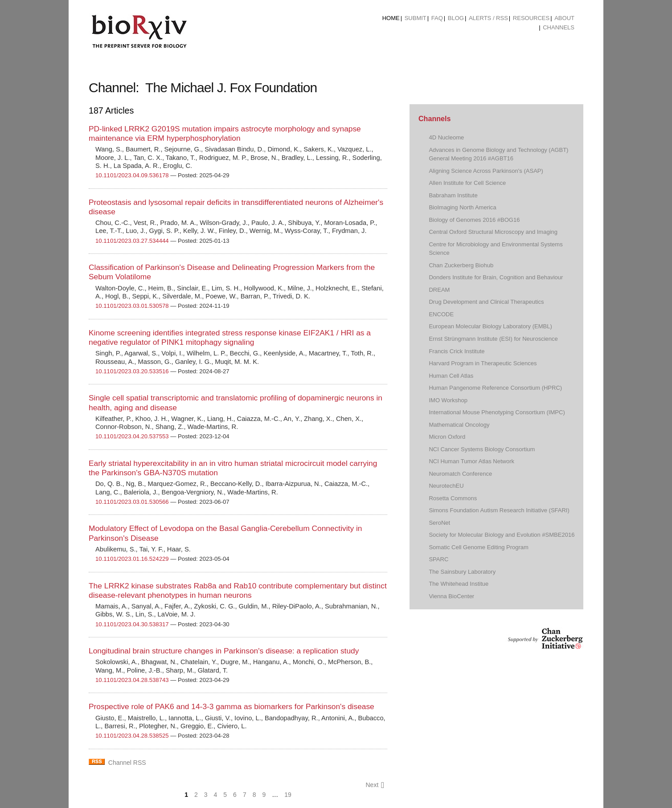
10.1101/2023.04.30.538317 (132, 624)
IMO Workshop (448, 400)
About (564, 18)
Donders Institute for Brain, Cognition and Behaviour (496, 277)
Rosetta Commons (453, 498)
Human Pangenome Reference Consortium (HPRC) (495, 388)
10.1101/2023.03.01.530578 (132, 306)
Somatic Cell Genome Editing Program (479, 547)
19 (288, 795)
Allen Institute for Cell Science (467, 183)
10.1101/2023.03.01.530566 (132, 502)
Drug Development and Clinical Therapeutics (486, 302)
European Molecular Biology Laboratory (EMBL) (490, 326)
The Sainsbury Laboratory (462, 572)
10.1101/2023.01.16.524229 (132, 559)
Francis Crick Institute (457, 351)
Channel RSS (127, 763)
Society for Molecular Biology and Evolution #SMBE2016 (502, 535)
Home (391, 18)
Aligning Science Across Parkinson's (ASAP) (486, 171)
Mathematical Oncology (459, 425)
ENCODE (441, 314)
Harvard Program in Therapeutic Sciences (483, 363)
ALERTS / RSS (488, 18)
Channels (559, 27)
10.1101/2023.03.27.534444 (132, 241)
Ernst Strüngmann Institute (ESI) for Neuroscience (493, 339)
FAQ (437, 18)
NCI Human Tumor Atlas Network (471, 461)
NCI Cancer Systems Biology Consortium (482, 449)
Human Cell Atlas (451, 376)
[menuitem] (391, 18)
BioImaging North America (462, 207)
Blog (456, 18)
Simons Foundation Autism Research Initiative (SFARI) (499, 510)
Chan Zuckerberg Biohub (461, 265)
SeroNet (439, 523)
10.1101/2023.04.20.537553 (132, 436)
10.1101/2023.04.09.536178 (132, 175)
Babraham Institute (453, 195)
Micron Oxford (447, 437)
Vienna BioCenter (451, 596)
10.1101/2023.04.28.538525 (132, 736)
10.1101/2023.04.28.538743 (132, 680)
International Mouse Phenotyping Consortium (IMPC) (497, 412)
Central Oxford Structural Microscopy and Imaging (493, 232)
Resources (531, 18)
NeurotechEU (446, 486)
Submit (416, 18)
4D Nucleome (446, 137)
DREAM (439, 290)
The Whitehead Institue (459, 584)
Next (375, 785)
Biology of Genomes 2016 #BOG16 (474, 220)
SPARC (438, 559)
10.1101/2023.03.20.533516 (132, 371)
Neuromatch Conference (460, 474)
